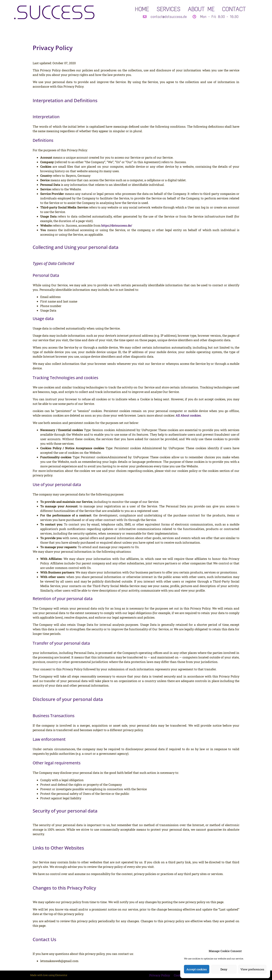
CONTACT (234, 9)
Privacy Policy (160, 975)
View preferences (252, 969)
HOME (142, 9)
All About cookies (188, 415)
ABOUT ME (201, 9)
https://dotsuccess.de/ (117, 225)
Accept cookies (197, 969)
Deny (224, 969)
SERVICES (168, 9)
